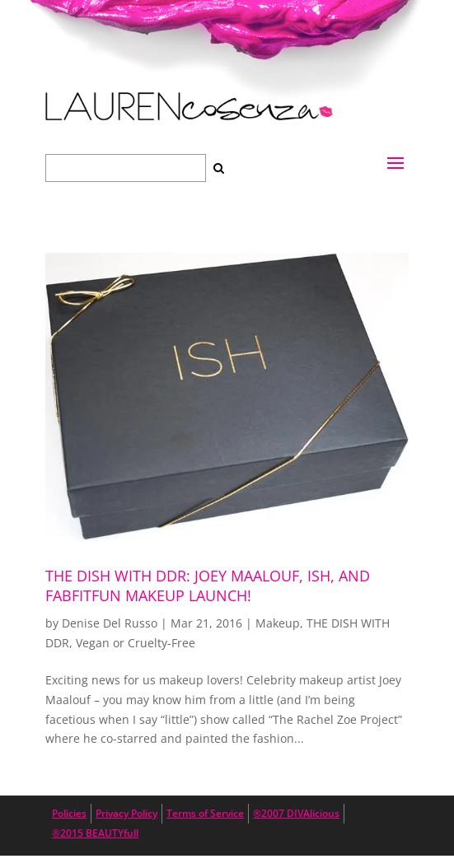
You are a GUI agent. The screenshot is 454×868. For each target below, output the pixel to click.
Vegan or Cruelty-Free (136, 643)
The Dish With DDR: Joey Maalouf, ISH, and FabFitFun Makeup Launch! (208, 586)
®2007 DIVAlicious (296, 813)
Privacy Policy (126, 813)
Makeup (278, 623)
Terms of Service (205, 813)
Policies (69, 813)
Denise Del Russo (110, 623)
